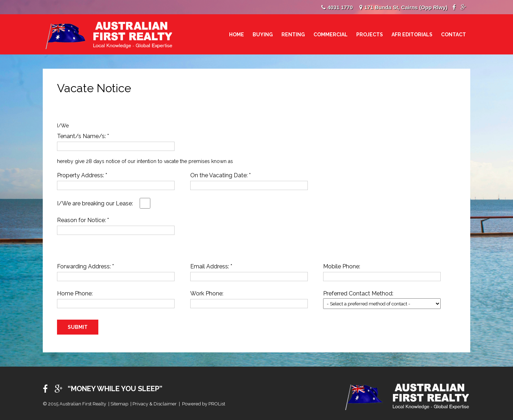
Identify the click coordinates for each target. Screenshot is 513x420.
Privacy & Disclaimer (155, 404)
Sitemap (119, 404)
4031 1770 (340, 7)
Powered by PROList (204, 404)
